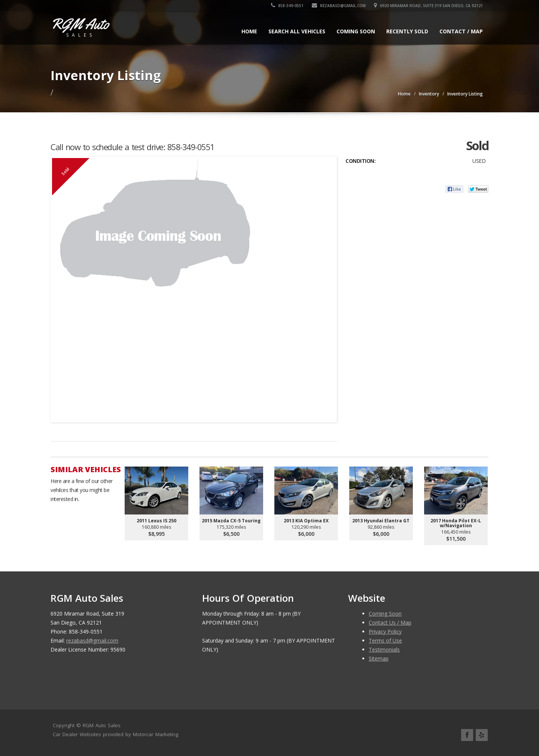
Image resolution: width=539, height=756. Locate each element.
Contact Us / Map (390, 623)
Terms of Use (385, 640)
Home (249, 31)
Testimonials (384, 649)
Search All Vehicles (297, 31)
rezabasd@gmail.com (339, 6)
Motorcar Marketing (156, 734)
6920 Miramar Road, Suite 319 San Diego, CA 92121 (428, 6)
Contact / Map (461, 31)
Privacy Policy (385, 631)
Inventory (429, 94)
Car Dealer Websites (77, 734)
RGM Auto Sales (102, 725)
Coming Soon (356, 31)
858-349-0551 (287, 6)
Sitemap (379, 658)
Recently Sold (407, 31)
